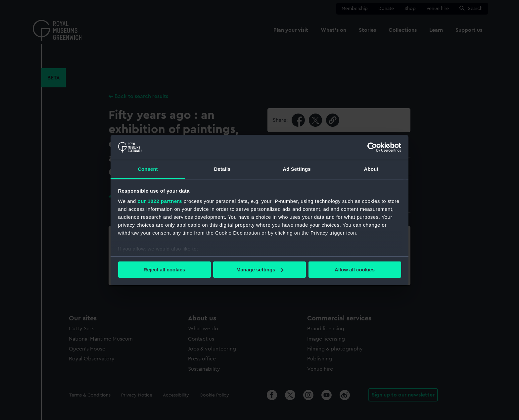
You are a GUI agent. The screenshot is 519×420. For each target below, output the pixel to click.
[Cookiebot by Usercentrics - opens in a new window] (372, 147)
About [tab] (371, 169)
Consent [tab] (148, 169)
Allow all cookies (355, 270)
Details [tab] (222, 169)
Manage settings (260, 270)
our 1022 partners (160, 201)
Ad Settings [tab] (297, 169)
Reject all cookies (165, 270)
